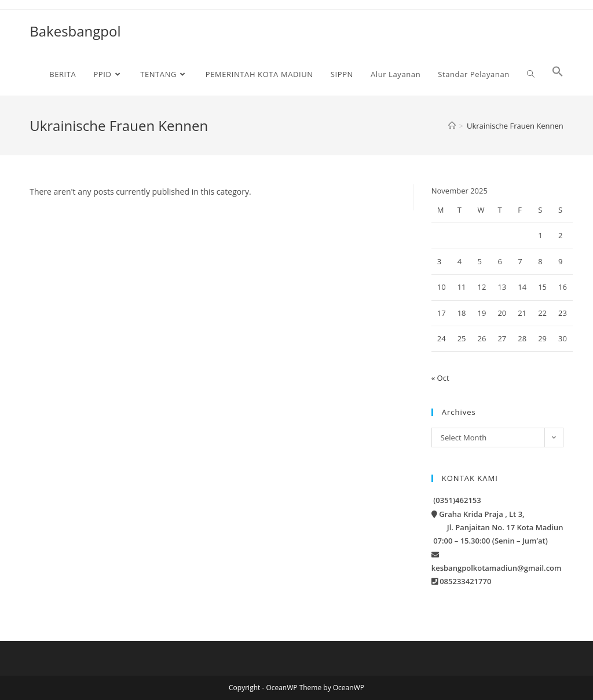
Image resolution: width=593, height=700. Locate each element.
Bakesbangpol (75, 31)
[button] (558, 74)
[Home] (452, 126)
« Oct (440, 378)
